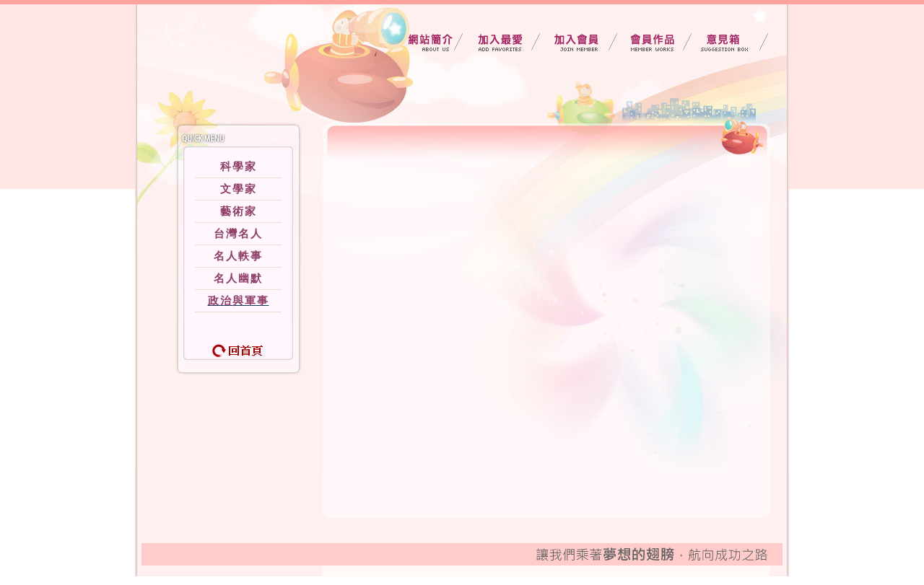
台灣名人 (238, 234)
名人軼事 (238, 256)
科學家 (239, 167)
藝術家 (239, 211)
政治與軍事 (239, 301)
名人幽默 (238, 278)
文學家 (239, 189)
